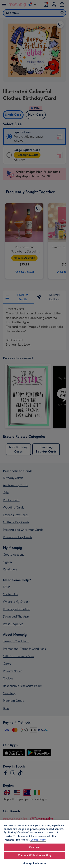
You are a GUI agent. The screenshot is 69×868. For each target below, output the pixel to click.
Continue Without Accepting (34, 855)
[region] (34, 844)
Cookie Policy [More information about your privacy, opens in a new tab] (38, 840)
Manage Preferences (34, 863)
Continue (34, 847)
